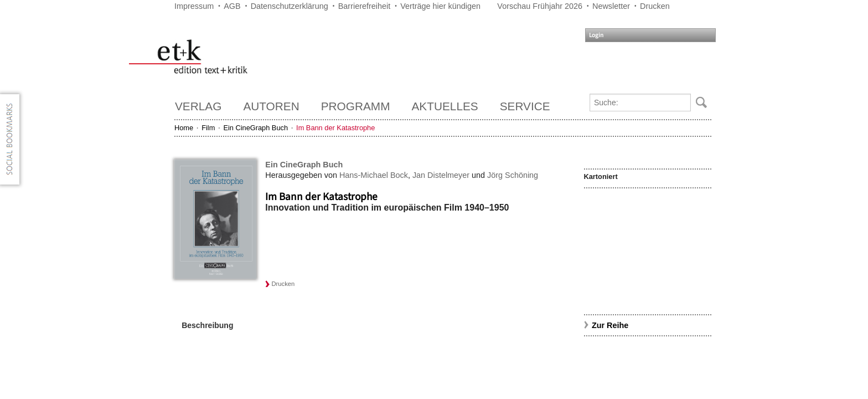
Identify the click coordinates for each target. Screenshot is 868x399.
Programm (356, 106)
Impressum (194, 6)
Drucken (655, 6)
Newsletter (611, 6)
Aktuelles (445, 106)
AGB (232, 6)
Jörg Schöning (513, 175)
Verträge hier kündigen (440, 6)
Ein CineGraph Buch (255, 128)
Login (596, 35)
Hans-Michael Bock (374, 175)
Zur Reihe (610, 325)
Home (184, 128)
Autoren (271, 106)
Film (208, 128)
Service (525, 106)
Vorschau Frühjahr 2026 (540, 6)
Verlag (198, 106)
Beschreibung (207, 325)
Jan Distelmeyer (441, 175)
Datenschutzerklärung (290, 6)
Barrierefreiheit (364, 6)
